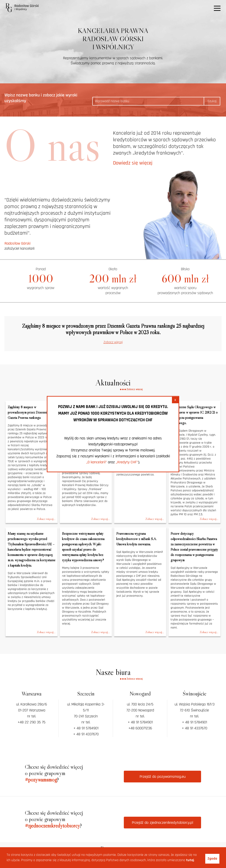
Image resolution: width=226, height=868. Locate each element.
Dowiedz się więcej (133, 163)
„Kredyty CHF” (127, 462)
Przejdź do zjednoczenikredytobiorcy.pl (162, 823)
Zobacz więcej (113, 342)
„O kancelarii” (97, 462)
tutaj (190, 860)
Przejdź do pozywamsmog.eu (163, 777)
